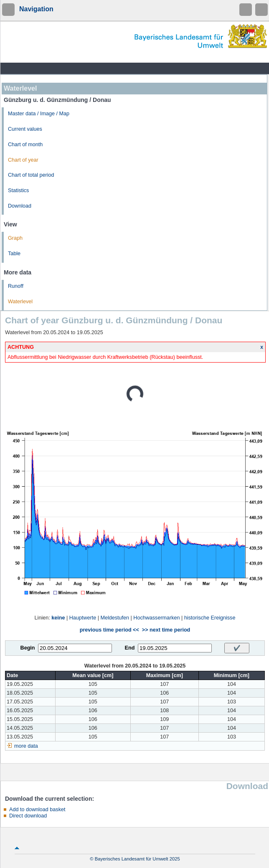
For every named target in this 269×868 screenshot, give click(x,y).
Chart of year (23, 160)
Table (14, 254)
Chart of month (25, 145)
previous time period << (109, 630)
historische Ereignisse (210, 618)
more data (26, 746)
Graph (15, 238)
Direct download (28, 816)
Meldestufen (115, 618)
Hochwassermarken (156, 618)
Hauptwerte (83, 618)
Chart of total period (31, 175)
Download (20, 206)
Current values (25, 129)
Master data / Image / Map (39, 114)
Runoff (16, 286)
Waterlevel (20, 302)
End (130, 648)
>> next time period (166, 630)
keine (58, 618)
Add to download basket (37, 810)
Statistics (18, 190)
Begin (28, 648)
